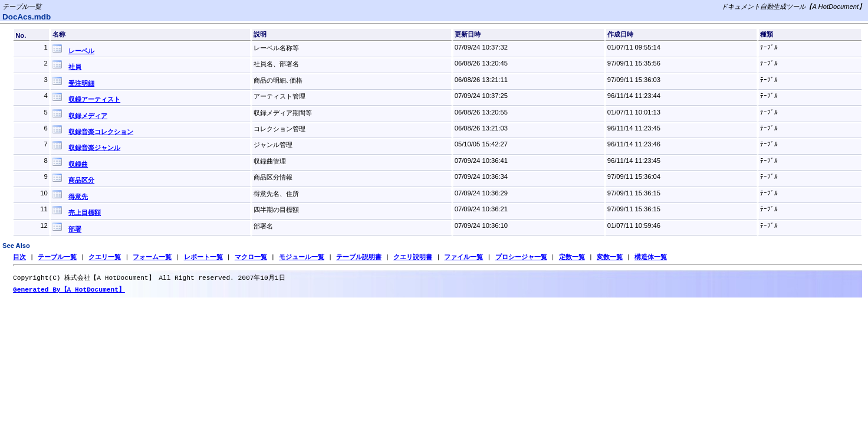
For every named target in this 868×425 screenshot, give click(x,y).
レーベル (81, 51)
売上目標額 (85, 212)
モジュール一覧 (302, 257)
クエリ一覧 (105, 257)
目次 (19, 257)
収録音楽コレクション (101, 132)
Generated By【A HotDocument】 (69, 291)
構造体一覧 (651, 257)
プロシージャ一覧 (521, 257)
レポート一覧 (203, 257)
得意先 (78, 197)
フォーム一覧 (152, 257)
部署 (75, 229)
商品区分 (81, 180)
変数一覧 (610, 257)
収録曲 (78, 164)
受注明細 (81, 83)
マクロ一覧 (251, 257)
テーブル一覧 (57, 257)
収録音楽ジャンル (94, 148)
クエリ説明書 (413, 257)
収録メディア (88, 116)
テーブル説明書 (359, 257)
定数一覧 (572, 257)
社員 (75, 67)
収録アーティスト (94, 99)
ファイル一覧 (463, 257)
